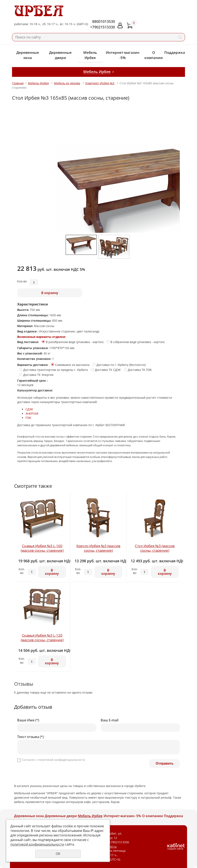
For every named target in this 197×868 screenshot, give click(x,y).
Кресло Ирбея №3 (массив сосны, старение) (98, 548)
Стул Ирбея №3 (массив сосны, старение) (155, 548)
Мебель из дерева (67, 83)
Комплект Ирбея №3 (100, 83)
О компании (154, 55)
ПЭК (28, 418)
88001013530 (104, 21)
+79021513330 (103, 27)
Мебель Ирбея (90, 55)
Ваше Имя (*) (28, 720)
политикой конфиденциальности (62, 760)
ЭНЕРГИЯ (32, 414)
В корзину (50, 293)
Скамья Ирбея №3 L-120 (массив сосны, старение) (42, 638)
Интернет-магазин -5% (123, 55)
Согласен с (53, 760)
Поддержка (175, 52)
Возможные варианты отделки (41, 337)
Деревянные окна (28, 55)
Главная (18, 83)
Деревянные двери (60, 55)
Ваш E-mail (109, 720)
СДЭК (29, 409)
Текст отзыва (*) (30, 737)
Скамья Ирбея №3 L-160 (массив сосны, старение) (42, 548)
